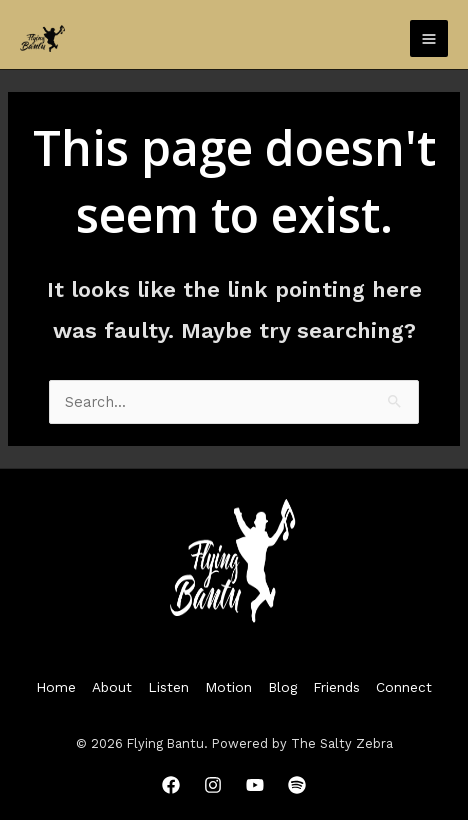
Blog (282, 687)
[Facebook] (171, 785)
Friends (336, 687)
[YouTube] (255, 785)
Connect (404, 687)
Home (56, 687)
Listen (168, 687)
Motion (228, 687)
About (112, 687)
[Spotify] (297, 785)
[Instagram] (213, 785)
